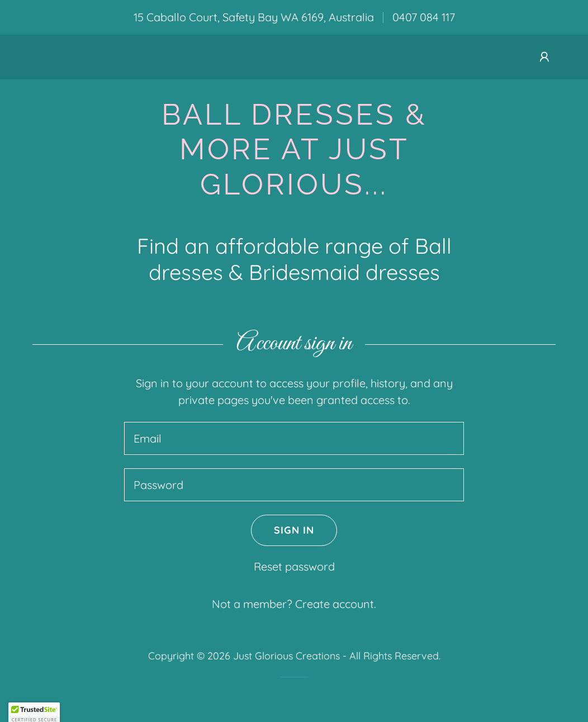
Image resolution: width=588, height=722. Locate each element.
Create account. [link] (336, 604)
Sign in (283, 530)
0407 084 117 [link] (424, 17)
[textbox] (294, 438)
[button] (544, 57)
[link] (294, 190)
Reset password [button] (294, 566)
